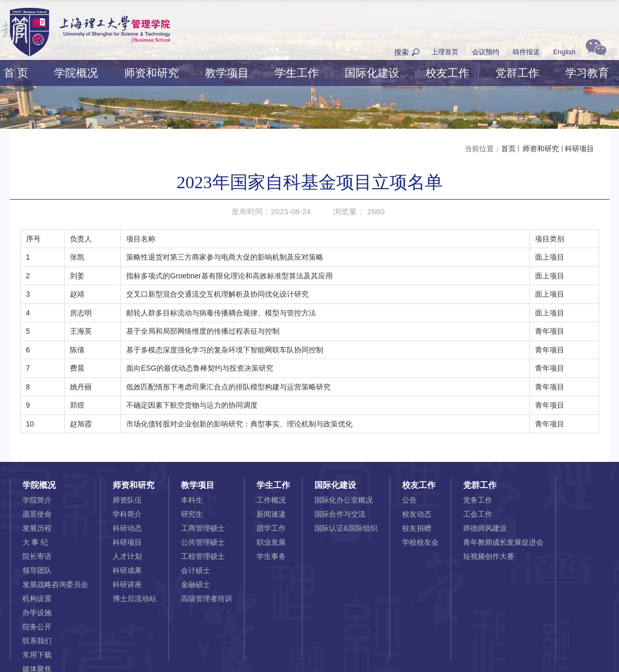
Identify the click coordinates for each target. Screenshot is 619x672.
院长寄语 (37, 556)
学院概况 (76, 73)
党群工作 (517, 73)
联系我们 (37, 641)
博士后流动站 (135, 598)
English (565, 52)
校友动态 (417, 514)
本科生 (192, 500)
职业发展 (271, 542)
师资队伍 (127, 500)
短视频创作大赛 (489, 556)
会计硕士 (196, 570)
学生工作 (297, 73)
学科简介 (127, 514)
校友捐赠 (417, 528)
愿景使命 (37, 514)
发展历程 (37, 528)
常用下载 (37, 655)
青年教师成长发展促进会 (503, 542)
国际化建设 (372, 73)
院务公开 (37, 627)
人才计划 (127, 556)
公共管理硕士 (203, 542)
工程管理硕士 (203, 556)
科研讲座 (127, 584)
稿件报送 (526, 52)
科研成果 (127, 570)
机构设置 (37, 598)
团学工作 (271, 528)
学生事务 (271, 556)
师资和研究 (151, 73)
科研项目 (579, 149)
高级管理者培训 (207, 598)
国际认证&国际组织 (346, 528)
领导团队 (37, 570)
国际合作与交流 (340, 514)
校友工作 (447, 73)
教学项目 (227, 73)
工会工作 (478, 514)
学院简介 (37, 500)
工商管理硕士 (203, 528)
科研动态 (127, 528)
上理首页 (445, 52)
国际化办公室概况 (344, 500)
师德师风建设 (485, 528)
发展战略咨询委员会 (55, 584)
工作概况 (271, 500)
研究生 (192, 514)
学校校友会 (420, 542)
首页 (508, 149)
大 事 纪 (35, 542)
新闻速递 (271, 514)
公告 (409, 500)
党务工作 (478, 500)
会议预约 (486, 52)
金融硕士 (196, 584)
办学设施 (37, 613)
